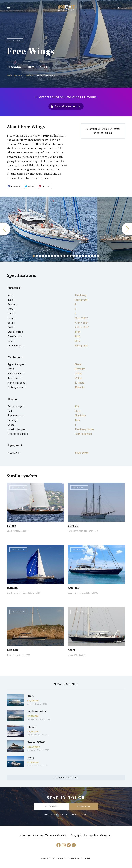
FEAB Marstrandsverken (78, 531)
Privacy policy (91, 835)
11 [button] (64, 256)
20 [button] (92, 256)
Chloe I (32, 727)
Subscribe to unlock (68, 106)
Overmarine (32, 719)
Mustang (74, 588)
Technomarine (37, 711)
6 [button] (49, 256)
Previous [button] (5, 229)
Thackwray (14, 67)
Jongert (71, 655)
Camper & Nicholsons (77, 593)
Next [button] (127, 229)
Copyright (76, 835)
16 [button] (80, 256)
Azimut (30, 704)
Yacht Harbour (67, 8)
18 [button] (86, 256)
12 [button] (68, 256)
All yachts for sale (66, 777)
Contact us (106, 835)
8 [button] (55, 256)
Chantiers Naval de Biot (17, 593)
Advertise (25, 835)
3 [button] (40, 256)
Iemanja (12, 588)
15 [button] (77, 256)
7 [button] (52, 256)
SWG (30, 696)
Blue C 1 (73, 526)
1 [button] (34, 256)
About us (38, 835)
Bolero (11, 526)
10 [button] (61, 256)
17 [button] (83, 256)
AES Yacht (31, 750)
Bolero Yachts (12, 531)
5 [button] (46, 256)
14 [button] (74, 256)
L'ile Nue (13, 650)
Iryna (31, 758)
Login (122, 8)
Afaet (71, 650)
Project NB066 (36, 742)
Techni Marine (13, 655)
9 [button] (58, 256)
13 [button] (71, 256)
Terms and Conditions (57, 835)
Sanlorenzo (32, 735)
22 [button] (98, 256)
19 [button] (89, 256)
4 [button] (43, 256)
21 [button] (95, 256)
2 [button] (37, 256)
